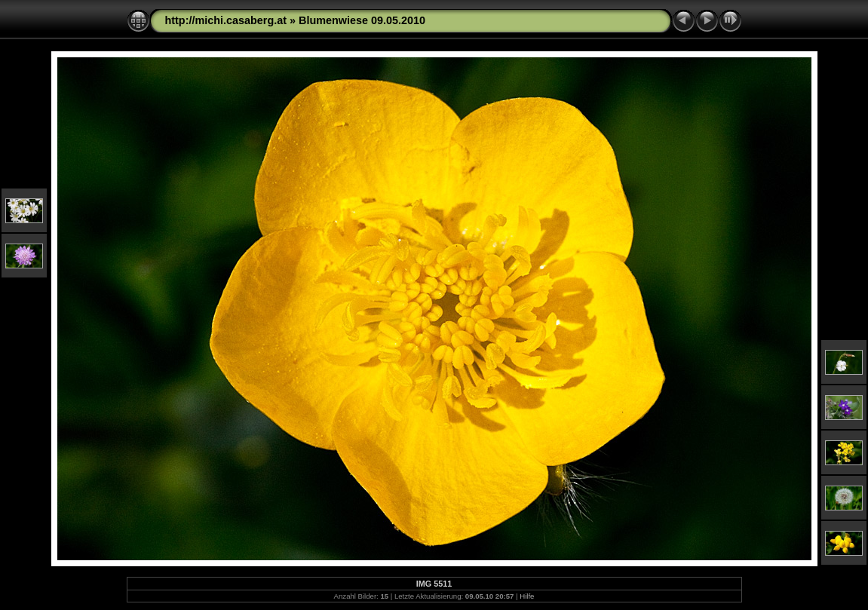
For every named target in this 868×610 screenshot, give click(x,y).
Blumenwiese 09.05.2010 (362, 20)
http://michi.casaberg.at (226, 20)
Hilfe (527, 596)
